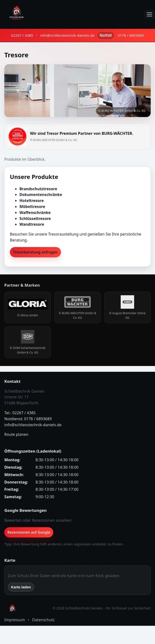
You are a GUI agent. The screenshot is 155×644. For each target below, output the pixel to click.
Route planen (16, 434)
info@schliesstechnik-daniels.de (67, 35)
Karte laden (21, 587)
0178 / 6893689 (131, 35)
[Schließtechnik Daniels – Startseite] (17, 14)
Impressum (15, 620)
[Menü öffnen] (149, 14)
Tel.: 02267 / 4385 (20, 413)
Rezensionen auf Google (29, 532)
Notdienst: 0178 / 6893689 (28, 419)
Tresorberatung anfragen (35, 252)
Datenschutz (43, 620)
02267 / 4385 (22, 35)
